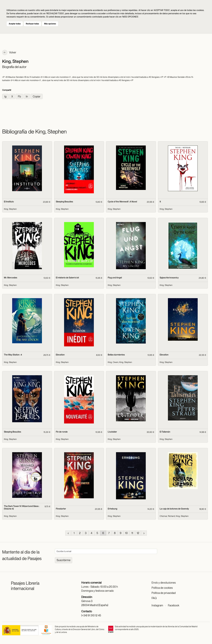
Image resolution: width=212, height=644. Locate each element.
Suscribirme (64, 560)
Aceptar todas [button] (15, 24)
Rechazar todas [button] (32, 24)
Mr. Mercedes (11, 278)
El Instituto (9, 202)
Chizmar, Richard (167, 516)
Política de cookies (162, 588)
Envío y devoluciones (164, 583)
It (160, 202)
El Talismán (165, 432)
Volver (9, 53)
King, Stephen (10, 209)
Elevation (60, 355)
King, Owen (113, 362)
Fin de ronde (62, 432)
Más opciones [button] (50, 24)
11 (132, 533)
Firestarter (61, 509)
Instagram (157, 605)
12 (138, 533)
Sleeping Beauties (64, 202)
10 (126, 533)
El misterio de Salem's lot (67, 278)
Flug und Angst (115, 278)
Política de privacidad (164, 593)
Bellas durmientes (116, 355)
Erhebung (112, 509)
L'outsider (112, 432)
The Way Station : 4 (13, 355)
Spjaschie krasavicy (169, 278)
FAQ (154, 598)
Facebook (174, 605)
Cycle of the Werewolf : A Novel (122, 202)
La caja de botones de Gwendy (174, 509)
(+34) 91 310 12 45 (91, 615)
